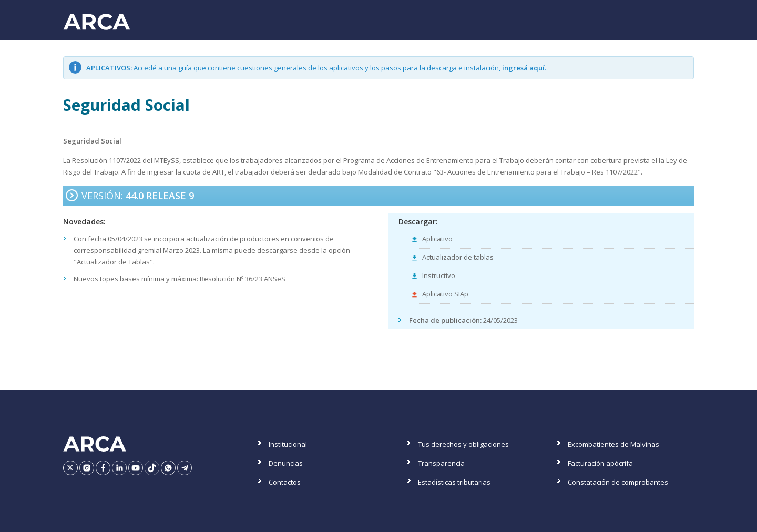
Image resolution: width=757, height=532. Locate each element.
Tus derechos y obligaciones (463, 444)
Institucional (288, 444)
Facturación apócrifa (600, 463)
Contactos (285, 482)
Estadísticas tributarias (454, 482)
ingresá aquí (523, 68)
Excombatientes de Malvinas (613, 444)
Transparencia (441, 463)
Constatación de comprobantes (618, 482)
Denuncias (286, 463)
